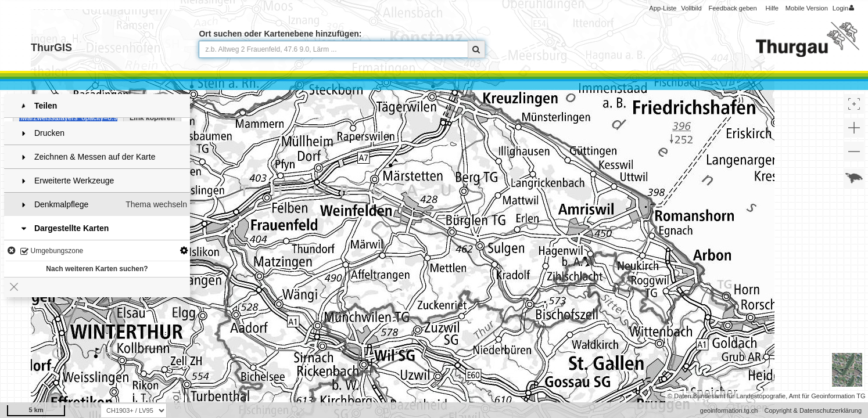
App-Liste (663, 8)
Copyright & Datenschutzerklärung (813, 410)
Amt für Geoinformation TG (827, 396)
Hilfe (772, 8)
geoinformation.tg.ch (729, 410)
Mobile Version (807, 8)
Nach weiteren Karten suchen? (97, 265)
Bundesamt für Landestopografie (740, 396)
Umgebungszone (52, 248)
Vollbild (691, 8)
